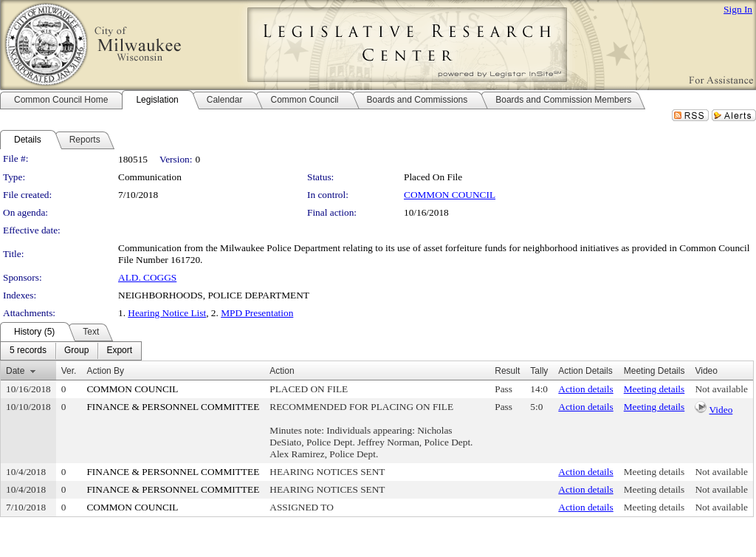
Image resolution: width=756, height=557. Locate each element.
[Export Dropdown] (119, 351)
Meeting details (654, 389)
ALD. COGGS (147, 277)
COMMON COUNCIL (450, 195)
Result (507, 371)
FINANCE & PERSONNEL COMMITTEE (173, 407)
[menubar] (71, 351)
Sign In (738, 9)
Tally (539, 371)
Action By (105, 371)
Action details (585, 389)
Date (15, 371)
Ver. (69, 371)
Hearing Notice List (167, 313)
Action (282, 371)
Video (721, 410)
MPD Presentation (257, 313)
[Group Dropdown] (76, 351)
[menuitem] (28, 351)
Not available (721, 389)
